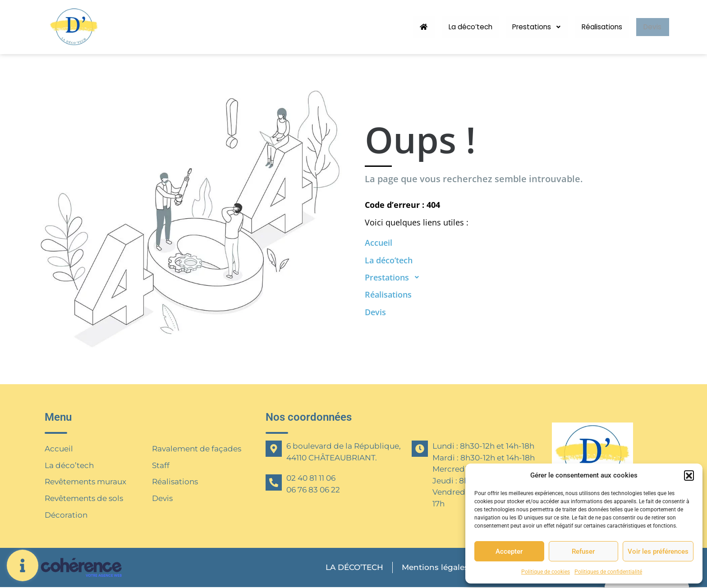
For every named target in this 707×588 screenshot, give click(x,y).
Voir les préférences (658, 551)
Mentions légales (434, 568)
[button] (689, 475)
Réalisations (596, 27)
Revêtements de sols (84, 499)
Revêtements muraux (85, 482)
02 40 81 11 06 (311, 478)
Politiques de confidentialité (608, 572)
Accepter (509, 551)
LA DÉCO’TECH (353, 568)
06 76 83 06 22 (313, 490)
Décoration (66, 515)
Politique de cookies (546, 572)
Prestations (528, 27)
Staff (161, 465)
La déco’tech (458, 27)
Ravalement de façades (197, 449)
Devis (650, 27)
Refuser (583, 551)
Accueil (59, 449)
